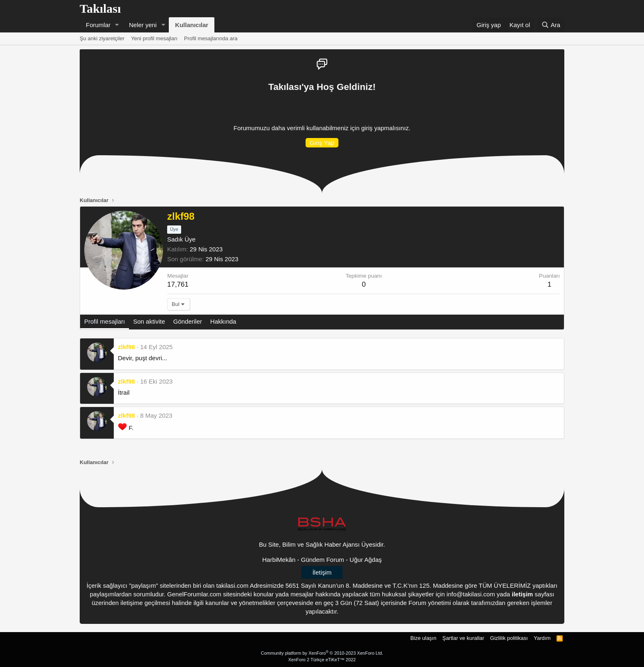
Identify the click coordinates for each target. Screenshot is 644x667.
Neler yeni (143, 25)
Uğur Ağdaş (366, 560)
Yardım (542, 638)
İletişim (322, 572)
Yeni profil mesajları (154, 38)
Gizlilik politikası (509, 638)
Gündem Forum (323, 560)
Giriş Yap (322, 143)
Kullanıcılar (192, 25)
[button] (117, 25)
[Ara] (551, 25)
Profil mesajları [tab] (105, 321)
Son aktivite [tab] (149, 321)
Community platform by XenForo (322, 653)
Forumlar (98, 25)
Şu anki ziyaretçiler (102, 38)
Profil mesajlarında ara (211, 38)
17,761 (178, 284)
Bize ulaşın (423, 638)
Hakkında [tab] (223, 321)
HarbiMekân (279, 560)
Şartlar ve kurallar (463, 638)
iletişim (522, 594)
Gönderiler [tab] (188, 321)
